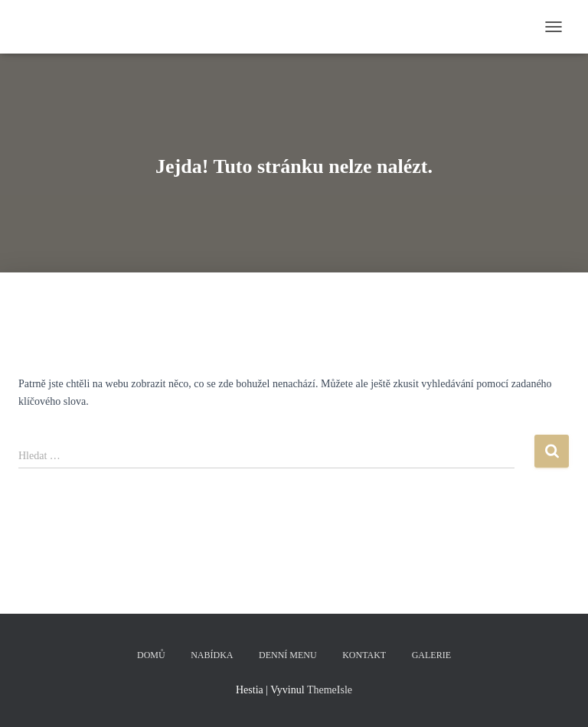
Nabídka (212, 655)
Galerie (431, 655)
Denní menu (288, 655)
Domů (151, 655)
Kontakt (364, 655)
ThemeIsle (330, 690)
